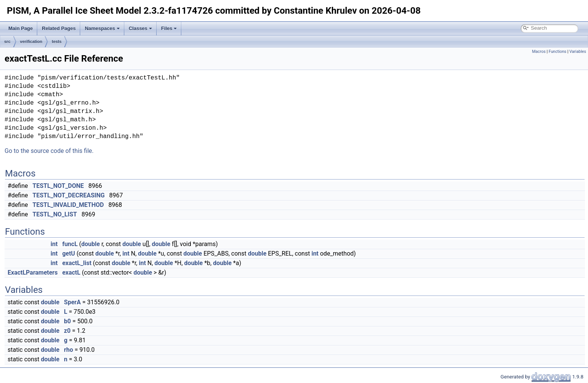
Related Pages (59, 28)
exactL (71, 273)
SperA (72, 302)
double (91, 244)
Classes (140, 28)
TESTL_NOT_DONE (58, 186)
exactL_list (77, 263)
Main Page (21, 28)
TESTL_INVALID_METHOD (68, 205)
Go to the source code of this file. (49, 151)
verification (31, 41)
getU (69, 253)
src (7, 41)
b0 (67, 321)
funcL (70, 244)
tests (57, 41)
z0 (67, 331)
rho (68, 350)
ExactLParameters (33, 273)
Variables (578, 52)
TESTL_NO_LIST (55, 214)
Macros (539, 52)
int (54, 244)
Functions (557, 52)
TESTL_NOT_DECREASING (69, 195)
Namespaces (102, 28)
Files (169, 28)
